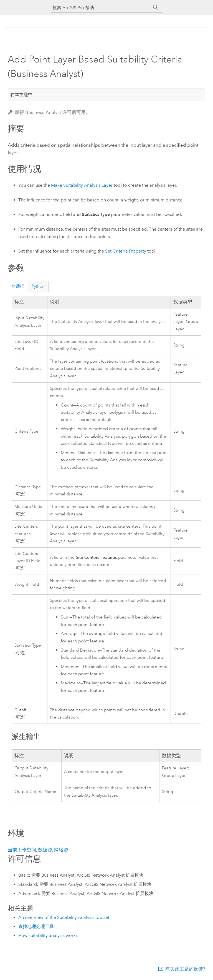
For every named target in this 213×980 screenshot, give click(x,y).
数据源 (45, 850)
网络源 (61, 850)
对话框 (18, 286)
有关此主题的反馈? (185, 969)
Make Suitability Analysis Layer (82, 185)
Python (38, 286)
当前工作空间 (22, 850)
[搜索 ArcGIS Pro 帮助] (101, 8)
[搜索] (156, 8)
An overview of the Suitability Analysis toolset (64, 917)
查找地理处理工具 (36, 927)
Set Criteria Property (126, 251)
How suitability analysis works (48, 935)
